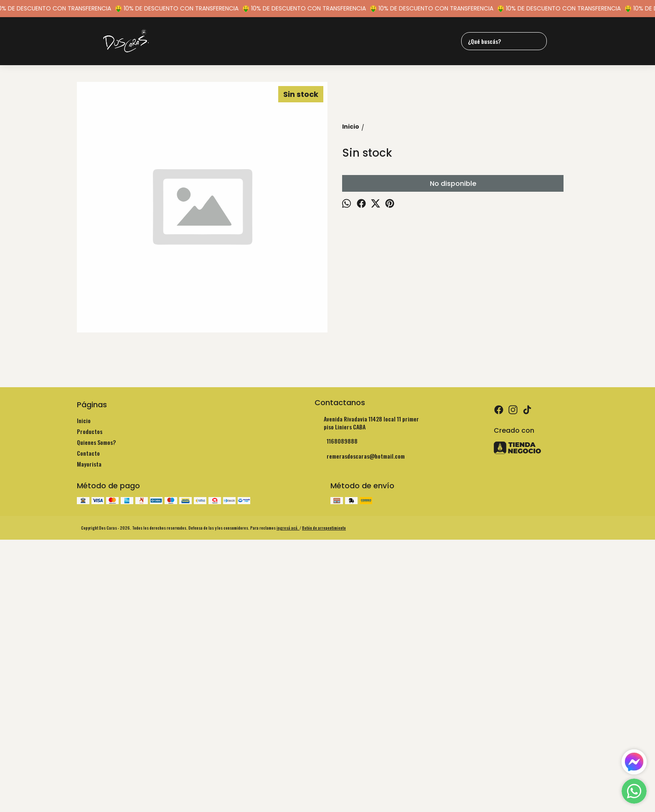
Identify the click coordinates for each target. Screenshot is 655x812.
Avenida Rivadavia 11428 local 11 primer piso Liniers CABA (367, 673)
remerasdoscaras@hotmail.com (360, 707)
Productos (90, 682)
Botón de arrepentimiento (324, 778)
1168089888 (336, 692)
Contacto (88, 704)
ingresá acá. (288, 778)
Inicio (84, 671)
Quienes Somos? (96, 693)
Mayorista (89, 714)
